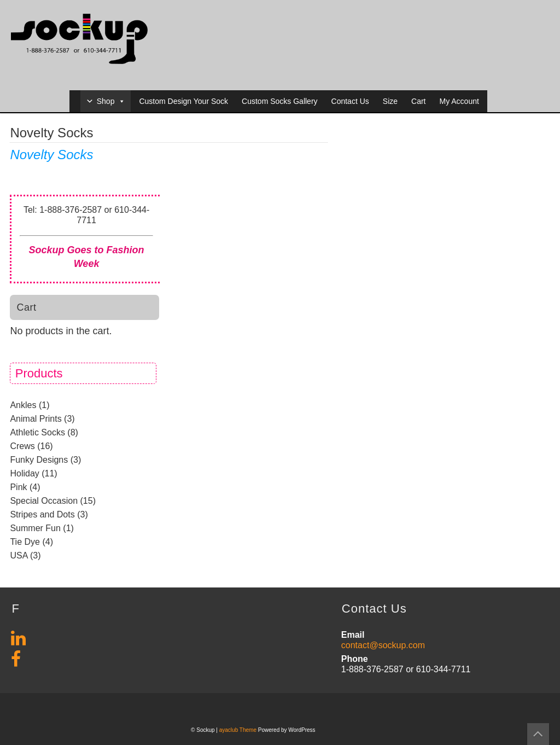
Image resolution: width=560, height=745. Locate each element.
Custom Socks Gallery (279, 101)
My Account (459, 101)
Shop (111, 101)
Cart (418, 101)
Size (390, 101)
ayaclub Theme (239, 730)
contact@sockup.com (383, 645)
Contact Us (350, 101)
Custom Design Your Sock (183, 101)
